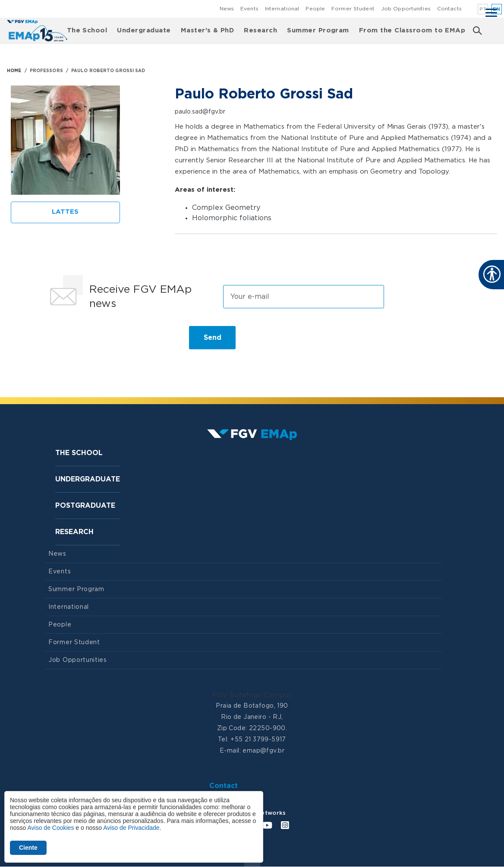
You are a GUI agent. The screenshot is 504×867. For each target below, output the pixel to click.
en (497, 9)
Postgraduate (85, 506)
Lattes (65, 212)
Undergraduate (144, 30)
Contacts (449, 9)
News (227, 9)
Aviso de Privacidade (131, 828)
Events (249, 9)
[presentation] (110, 341)
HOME (14, 71)
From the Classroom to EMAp (412, 30)
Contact (224, 786)
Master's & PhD (208, 30)
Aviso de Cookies (50, 828)
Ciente (28, 848)
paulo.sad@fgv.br (200, 112)
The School (87, 30)
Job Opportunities (406, 9)
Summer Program (318, 30)
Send (213, 338)
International (282, 9)
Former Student (353, 9)
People (315, 9)
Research (260, 30)
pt (483, 9)
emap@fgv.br (263, 751)
